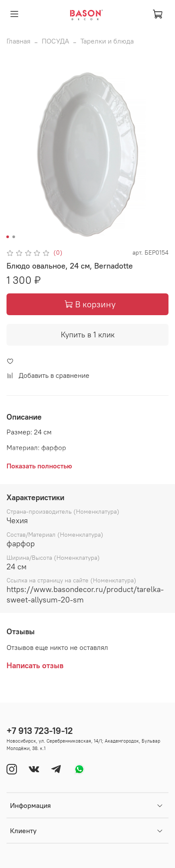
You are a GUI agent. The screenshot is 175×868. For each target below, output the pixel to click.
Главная (18, 41)
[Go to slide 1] (7, 237)
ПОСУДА (55, 41)
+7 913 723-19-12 (40, 731)
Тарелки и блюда (107, 41)
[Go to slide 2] (13, 237)
